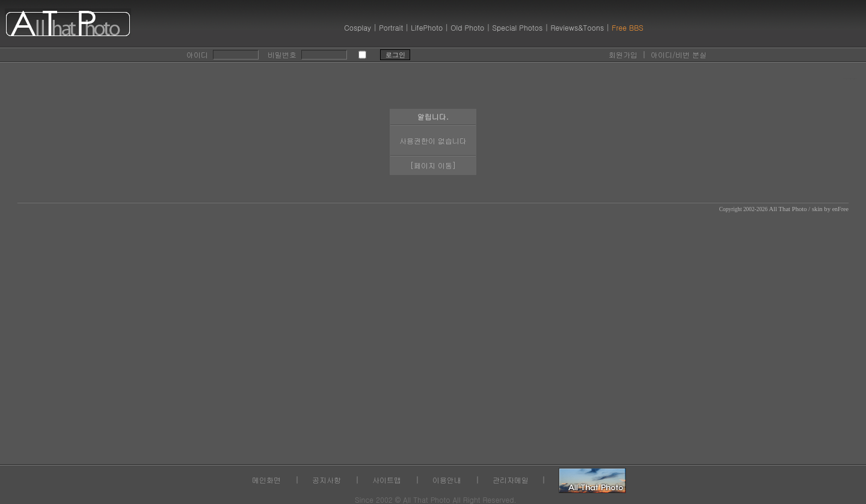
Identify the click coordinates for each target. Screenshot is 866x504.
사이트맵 (387, 480)
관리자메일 (511, 480)
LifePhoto (427, 27)
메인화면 (266, 480)
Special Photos (517, 27)
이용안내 (447, 480)
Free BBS (628, 27)
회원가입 (623, 54)
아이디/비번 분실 (679, 54)
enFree (840, 209)
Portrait (391, 27)
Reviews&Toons (577, 27)
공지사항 (327, 480)
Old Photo (467, 27)
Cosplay (358, 27)
